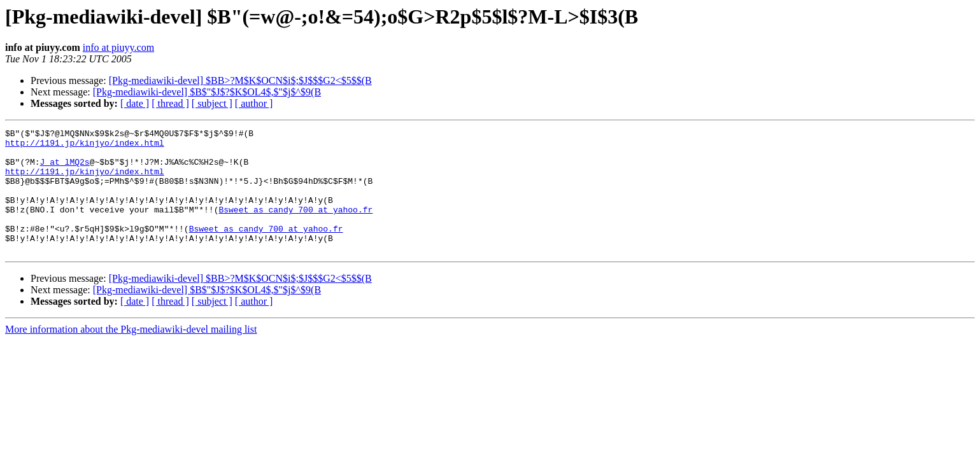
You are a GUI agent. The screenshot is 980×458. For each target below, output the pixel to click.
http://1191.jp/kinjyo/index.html (85, 146)
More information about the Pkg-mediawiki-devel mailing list (131, 354)
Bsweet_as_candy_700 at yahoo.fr (295, 226)
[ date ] (135, 103)
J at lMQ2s (65, 169)
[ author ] (254, 103)
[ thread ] (170, 103)
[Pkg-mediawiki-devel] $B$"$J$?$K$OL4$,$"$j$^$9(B (207, 92)
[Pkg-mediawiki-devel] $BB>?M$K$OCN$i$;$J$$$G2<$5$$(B (240, 80)
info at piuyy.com (118, 47)
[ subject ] (212, 103)
